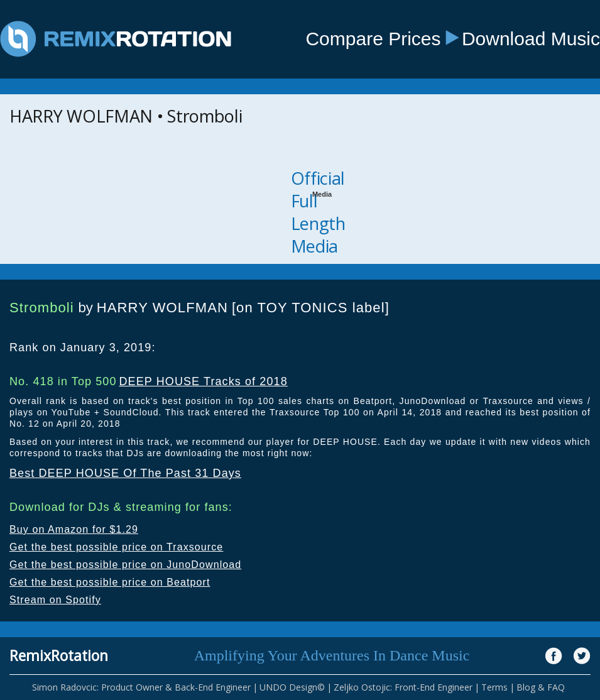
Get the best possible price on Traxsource (116, 547)
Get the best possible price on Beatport (110, 582)
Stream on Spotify (55, 600)
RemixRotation (59, 655)
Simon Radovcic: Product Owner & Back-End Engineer (141, 687)
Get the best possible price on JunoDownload (125, 565)
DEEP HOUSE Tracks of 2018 (203, 381)
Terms (494, 687)
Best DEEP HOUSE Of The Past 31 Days (125, 473)
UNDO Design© (292, 687)
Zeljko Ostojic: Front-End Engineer (403, 687)
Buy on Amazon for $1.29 (74, 529)
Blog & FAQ (541, 687)
